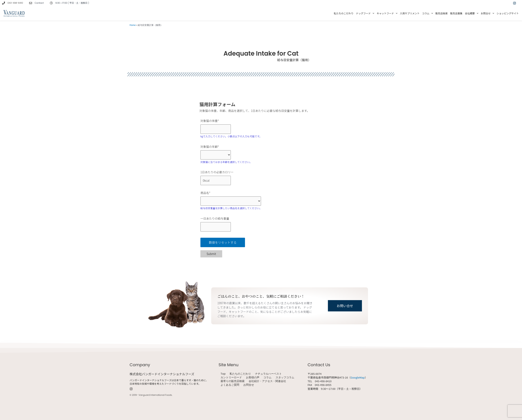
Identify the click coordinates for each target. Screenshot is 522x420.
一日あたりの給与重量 (215, 218)
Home (133, 25)
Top (223, 374)
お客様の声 (253, 378)
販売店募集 (456, 13)
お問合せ (487, 13)
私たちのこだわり (344, 13)
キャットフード (387, 13)
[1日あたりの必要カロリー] (216, 180)
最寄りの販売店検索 (233, 381)
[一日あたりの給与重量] (216, 227)
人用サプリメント (410, 13)
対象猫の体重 (210, 121)
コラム (427, 13)
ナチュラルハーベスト (268, 374)
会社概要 (472, 13)
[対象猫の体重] (216, 129)
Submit (211, 254)
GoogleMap (358, 377)
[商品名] (231, 201)
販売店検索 (442, 13)
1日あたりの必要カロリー (217, 172)
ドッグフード (365, 13)
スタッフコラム (285, 378)
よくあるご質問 (230, 385)
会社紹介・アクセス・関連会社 (267, 381)
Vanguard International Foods (155, 395)
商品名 (205, 193)
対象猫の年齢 (210, 147)
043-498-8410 (15, 3)
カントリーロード (231, 378)
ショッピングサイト (508, 13)
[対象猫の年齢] (216, 155)
